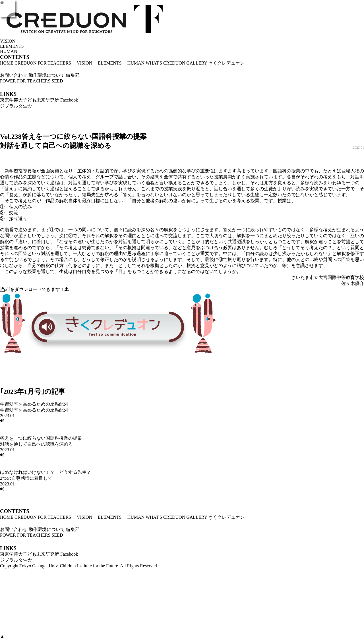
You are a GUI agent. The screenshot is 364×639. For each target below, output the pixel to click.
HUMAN (134, 63)
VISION (82, 63)
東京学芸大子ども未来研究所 (30, 100)
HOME (7, 63)
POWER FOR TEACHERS (25, 81)
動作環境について (47, 75)
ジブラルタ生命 (16, 106)
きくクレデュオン (226, 63)
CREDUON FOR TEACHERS (43, 63)
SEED (57, 81)
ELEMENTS (107, 63)
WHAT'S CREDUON (165, 63)
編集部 (73, 75)
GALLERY (197, 63)
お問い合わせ (14, 75)
